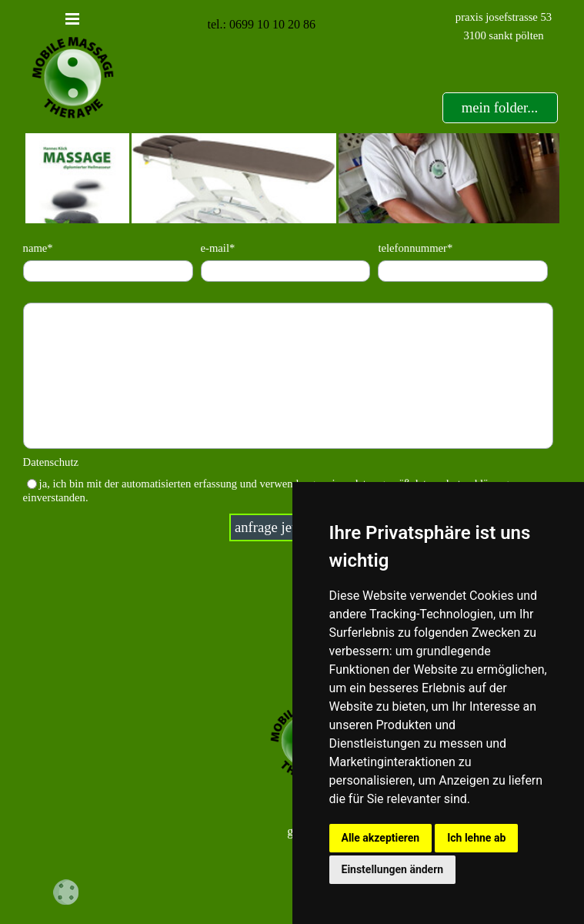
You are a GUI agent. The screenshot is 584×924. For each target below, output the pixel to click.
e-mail (218, 248)
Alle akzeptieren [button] (381, 838)
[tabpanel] (504, 26)
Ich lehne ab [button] (476, 838)
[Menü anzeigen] (73, 19)
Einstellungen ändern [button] (393, 869)
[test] (500, 108)
